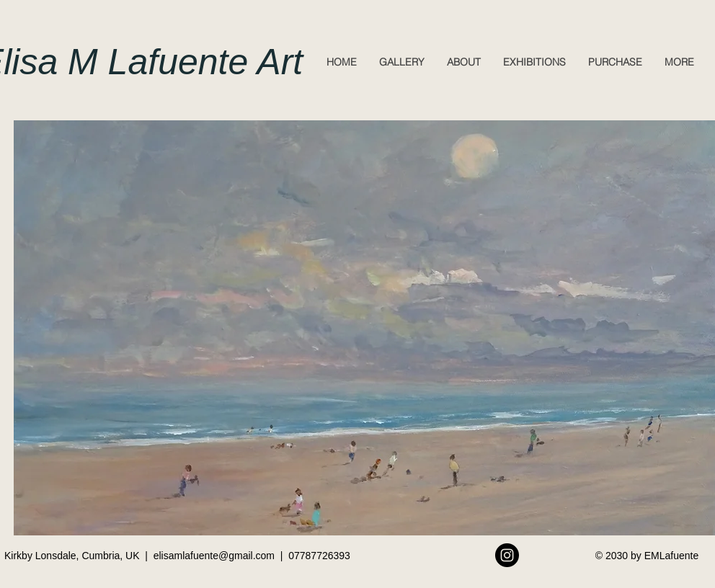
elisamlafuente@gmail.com (214, 556)
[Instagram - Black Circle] (507, 555)
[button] (401, 62)
